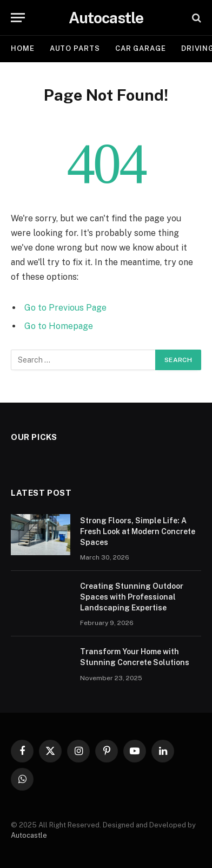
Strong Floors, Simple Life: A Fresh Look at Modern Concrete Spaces (138, 531)
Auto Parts (75, 48)
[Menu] (18, 18)
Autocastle (29, 835)
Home (23, 48)
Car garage (141, 48)
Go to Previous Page (65, 308)
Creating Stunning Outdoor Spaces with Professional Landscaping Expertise (132, 597)
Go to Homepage (59, 326)
